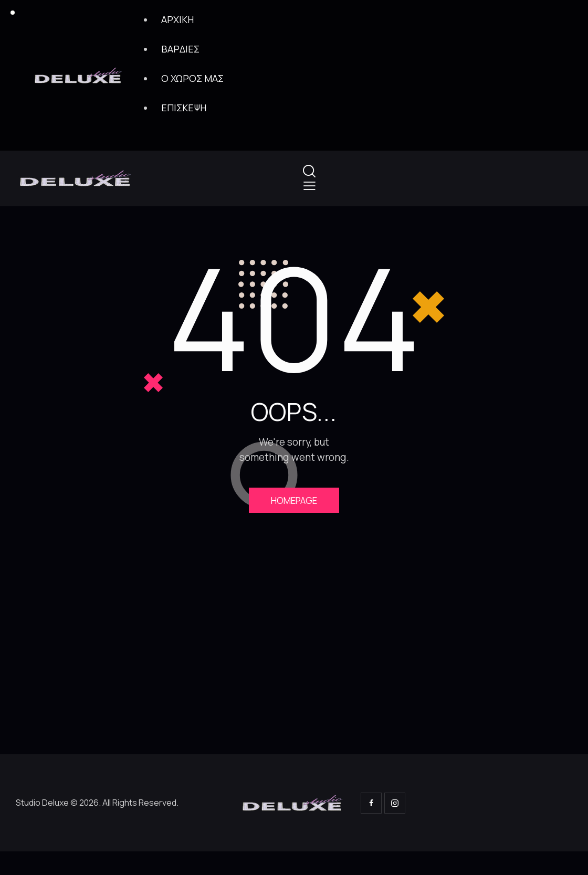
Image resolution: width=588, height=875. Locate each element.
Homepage (294, 502)
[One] (294, 660)
